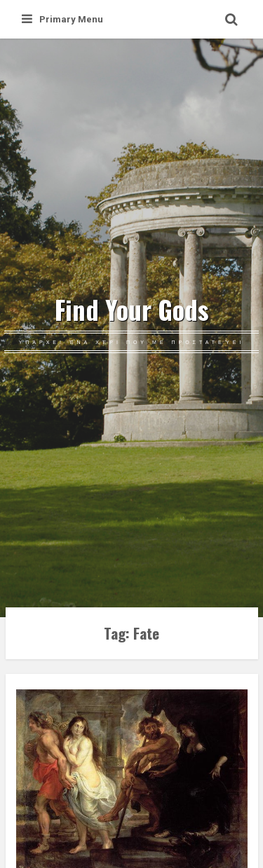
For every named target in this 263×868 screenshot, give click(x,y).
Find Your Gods (132, 310)
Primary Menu (62, 19)
